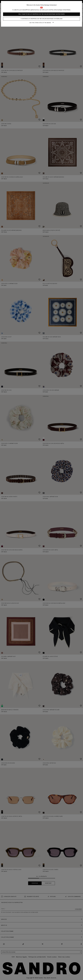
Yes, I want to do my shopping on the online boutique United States (42, 14)
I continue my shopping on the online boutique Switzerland (41, 19)
